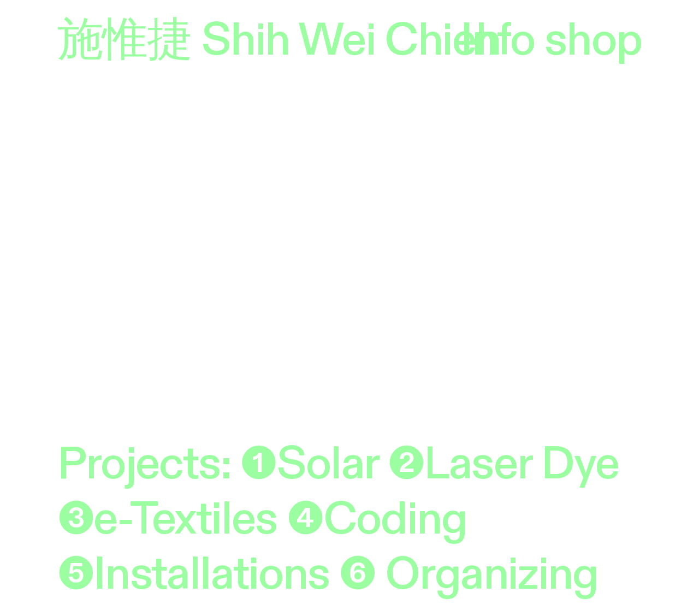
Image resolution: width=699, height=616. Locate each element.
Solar (328, 464)
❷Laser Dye (503, 464)
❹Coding (377, 519)
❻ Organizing (469, 574)
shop (593, 40)
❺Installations (194, 574)
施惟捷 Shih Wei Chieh (279, 40)
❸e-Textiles (167, 519)
